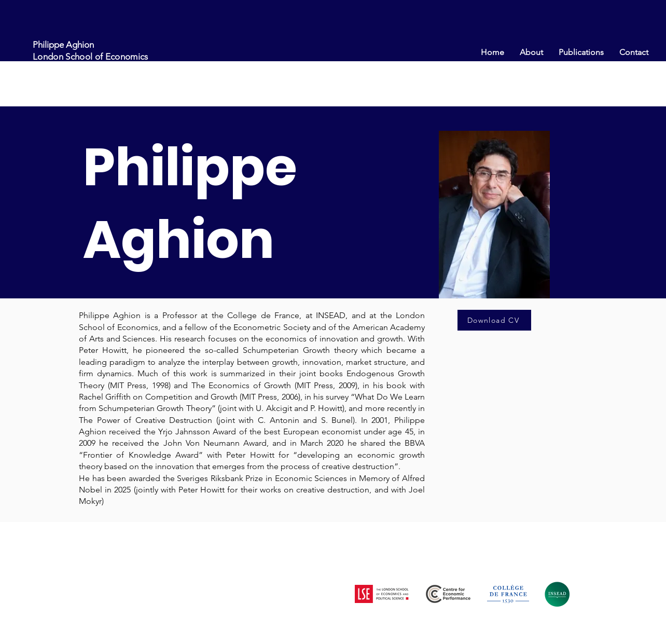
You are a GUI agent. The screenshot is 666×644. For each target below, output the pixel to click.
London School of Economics (91, 57)
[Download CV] (494, 320)
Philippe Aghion (63, 45)
